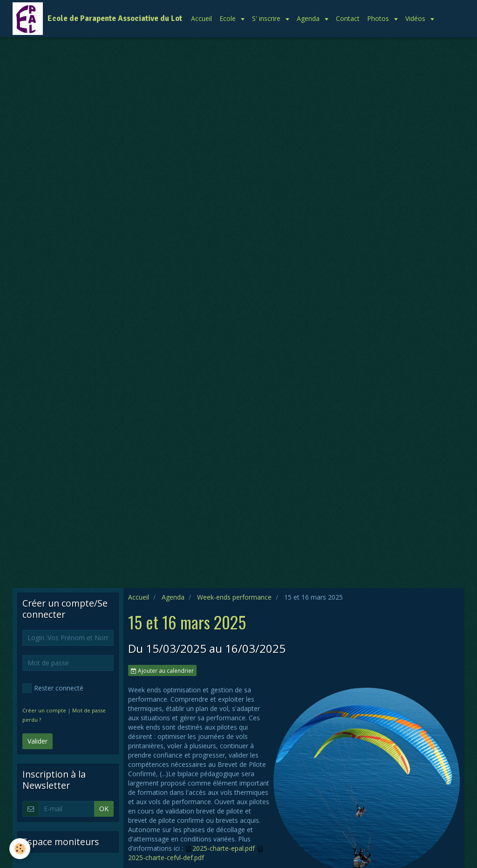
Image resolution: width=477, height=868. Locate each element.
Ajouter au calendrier (162, 670)
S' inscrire (267, 18)
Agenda (309, 18)
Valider (37, 741)
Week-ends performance (234, 597)
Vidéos (416, 18)
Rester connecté (53, 688)
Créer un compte (44, 710)
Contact (348, 18)
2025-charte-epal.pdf (224, 848)
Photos (379, 18)
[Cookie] (20, 849)
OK (104, 809)
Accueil (201, 18)
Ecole (228, 18)
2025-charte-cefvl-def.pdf (166, 858)
